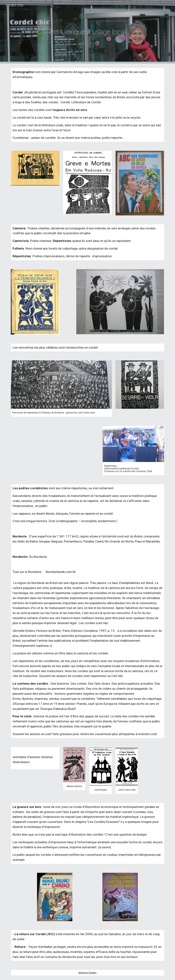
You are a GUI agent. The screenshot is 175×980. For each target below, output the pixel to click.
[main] (88, 32)
